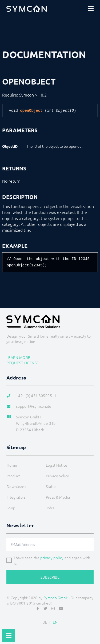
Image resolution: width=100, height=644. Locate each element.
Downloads (16, 486)
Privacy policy (57, 476)
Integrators (16, 497)
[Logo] (27, 9)
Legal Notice (57, 465)
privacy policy (52, 558)
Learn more (18, 357)
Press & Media (58, 497)
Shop (11, 508)
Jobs (50, 508)
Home (12, 465)
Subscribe (50, 577)
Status (51, 486)
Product (13, 476)
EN (55, 622)
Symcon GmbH (56, 598)
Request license (23, 363)
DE (45, 622)
